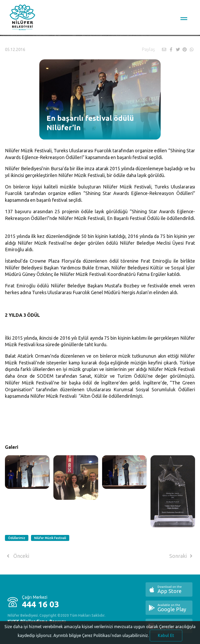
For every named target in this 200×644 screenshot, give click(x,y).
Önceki (17, 556)
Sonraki (182, 556)
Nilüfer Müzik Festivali (50, 538)
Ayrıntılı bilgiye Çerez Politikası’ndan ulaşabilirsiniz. (101, 640)
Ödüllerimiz (17, 538)
